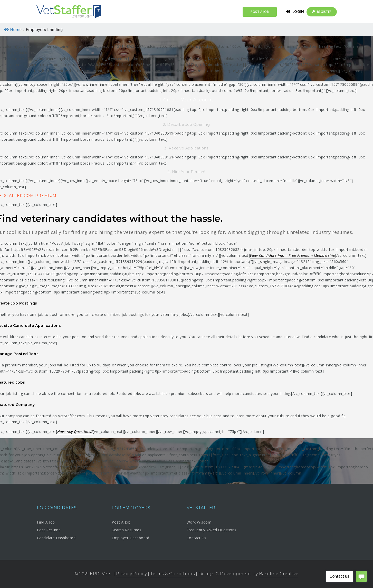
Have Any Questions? (75, 431)
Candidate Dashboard (56, 538)
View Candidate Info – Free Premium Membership (293, 255)
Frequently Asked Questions (212, 530)
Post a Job (260, 12)
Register (322, 12)
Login (295, 11)
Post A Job (121, 522)
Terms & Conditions (173, 574)
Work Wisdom (199, 522)
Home (13, 30)
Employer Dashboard (130, 538)
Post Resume (49, 530)
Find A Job (46, 522)
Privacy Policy (131, 574)
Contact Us (197, 538)
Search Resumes (126, 530)
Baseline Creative (279, 574)
